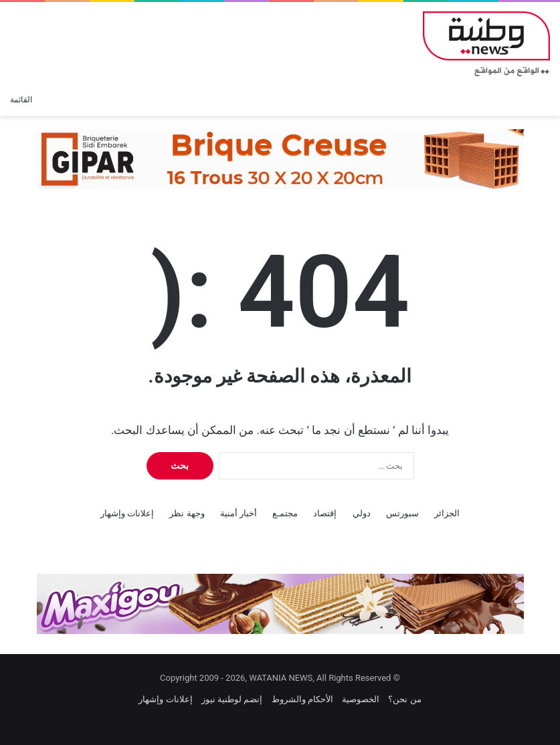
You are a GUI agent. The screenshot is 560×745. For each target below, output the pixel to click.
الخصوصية (361, 699)
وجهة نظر (187, 513)
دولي (362, 513)
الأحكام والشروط (302, 699)
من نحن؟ (404, 699)
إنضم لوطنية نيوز (232, 699)
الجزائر (447, 513)
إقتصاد (325, 513)
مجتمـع (285, 513)
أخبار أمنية (239, 513)
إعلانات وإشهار (127, 513)
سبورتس (402, 513)
